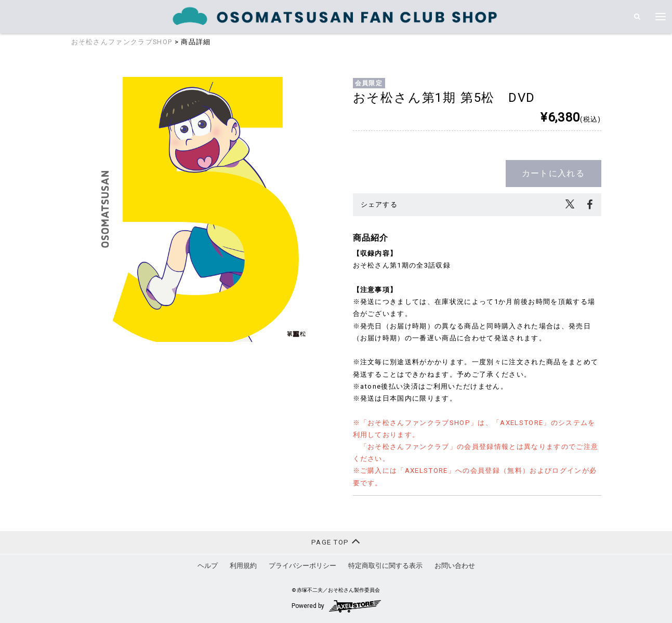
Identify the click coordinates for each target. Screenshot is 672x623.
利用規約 (243, 566)
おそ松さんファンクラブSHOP (122, 42)
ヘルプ (208, 566)
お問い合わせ (455, 566)
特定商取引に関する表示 (385, 566)
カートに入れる (553, 173)
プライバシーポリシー (302, 566)
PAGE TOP (336, 541)
